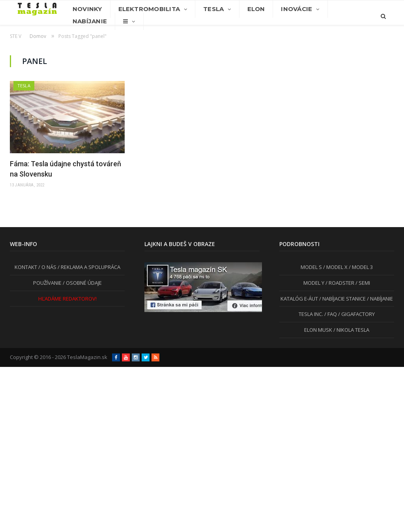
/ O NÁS (47, 267)
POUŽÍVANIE (47, 283)
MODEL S (311, 267)
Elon (256, 9)
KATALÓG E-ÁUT (299, 299)
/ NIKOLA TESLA (351, 330)
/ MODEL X (335, 267)
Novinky (87, 9)
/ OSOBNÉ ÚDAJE (82, 283)
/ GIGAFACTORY (356, 314)
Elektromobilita (149, 9)
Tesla (213, 9)
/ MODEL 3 (360, 267)
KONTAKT (26, 267)
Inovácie (296, 9)
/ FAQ (330, 314)
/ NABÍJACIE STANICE (342, 299)
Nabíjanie (90, 21)
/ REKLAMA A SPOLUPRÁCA (88, 267)
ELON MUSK (318, 330)
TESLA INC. (311, 314)
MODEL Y (314, 283)
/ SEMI (362, 283)
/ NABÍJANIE (379, 299)
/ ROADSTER (339, 283)
